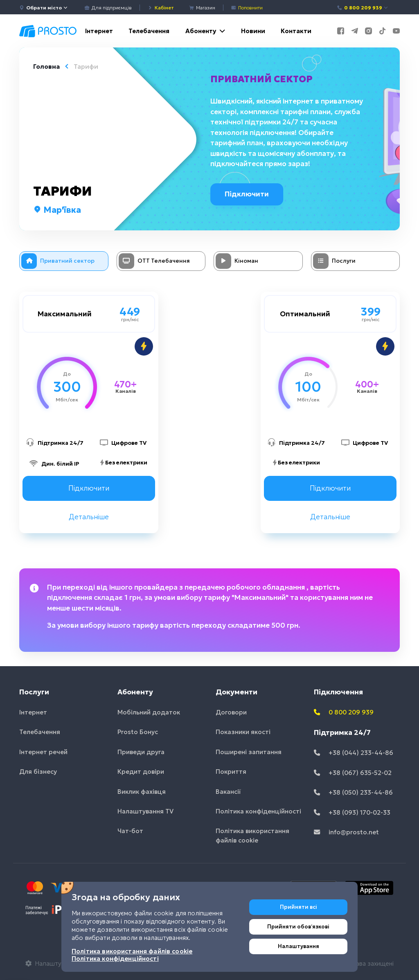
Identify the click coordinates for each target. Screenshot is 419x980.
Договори (231, 712)
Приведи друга (141, 752)
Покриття (231, 772)
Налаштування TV (145, 811)
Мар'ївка (57, 210)
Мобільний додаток (149, 712)
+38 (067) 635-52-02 (353, 773)
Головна (46, 66)
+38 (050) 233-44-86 (353, 792)
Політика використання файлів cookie (252, 836)
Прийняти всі (298, 907)
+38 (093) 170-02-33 (352, 812)
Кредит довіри (141, 772)
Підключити (250, 194)
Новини (253, 31)
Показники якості (243, 732)
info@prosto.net (346, 832)
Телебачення (149, 31)
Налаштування (298, 946)
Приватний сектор (263, 79)
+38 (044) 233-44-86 (354, 753)
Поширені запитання (249, 752)
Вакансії (228, 792)
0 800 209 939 (363, 8)
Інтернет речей (43, 752)
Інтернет (99, 31)
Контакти (296, 31)
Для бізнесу (38, 772)
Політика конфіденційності (258, 811)
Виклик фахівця (142, 792)
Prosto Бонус (138, 732)
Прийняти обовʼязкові (298, 927)
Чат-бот (130, 831)
